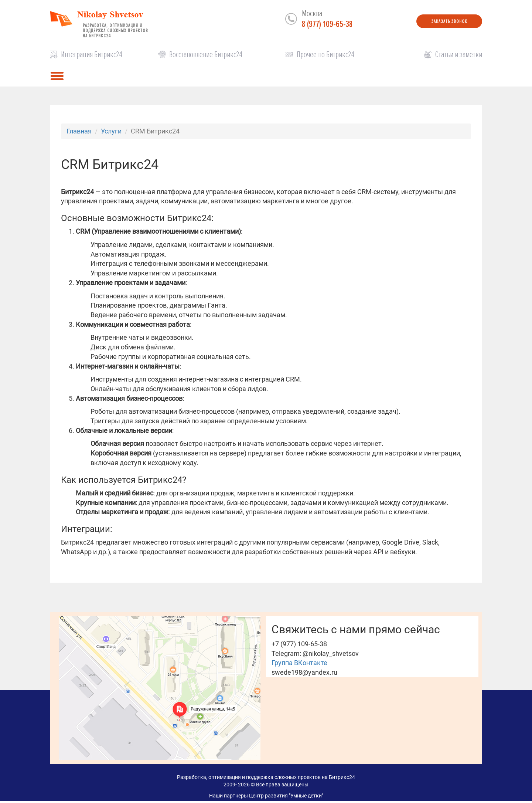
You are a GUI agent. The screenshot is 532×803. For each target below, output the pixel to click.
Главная (79, 131)
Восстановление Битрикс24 (206, 55)
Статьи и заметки (459, 55)
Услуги (111, 131)
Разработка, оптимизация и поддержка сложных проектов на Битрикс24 (115, 29)
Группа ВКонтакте (299, 663)
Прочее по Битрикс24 (325, 55)
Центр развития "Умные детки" (286, 796)
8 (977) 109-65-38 (327, 24)
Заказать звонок (449, 21)
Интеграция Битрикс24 (92, 55)
